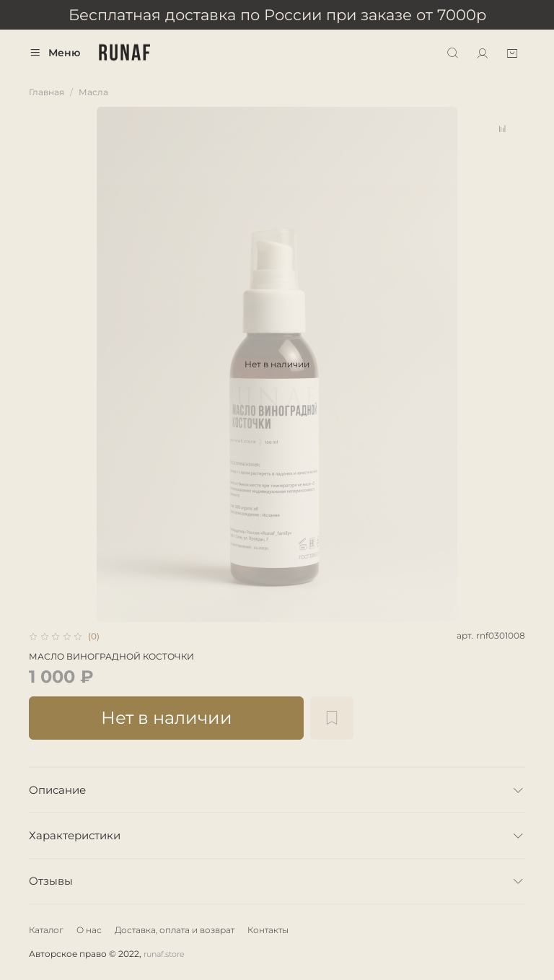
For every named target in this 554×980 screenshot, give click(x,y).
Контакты (268, 930)
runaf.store (164, 954)
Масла (93, 92)
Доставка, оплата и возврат (175, 930)
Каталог (46, 930)
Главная (47, 92)
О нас (89, 930)
